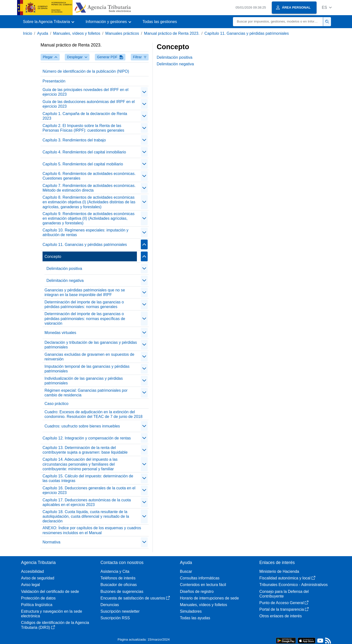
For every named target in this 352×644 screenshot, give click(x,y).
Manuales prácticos (122, 33)
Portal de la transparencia (284, 609)
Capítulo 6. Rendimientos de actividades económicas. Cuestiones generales (89, 176)
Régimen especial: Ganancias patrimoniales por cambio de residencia (86, 393)
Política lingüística (37, 605)
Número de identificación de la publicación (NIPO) (86, 71)
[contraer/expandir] (144, 92)
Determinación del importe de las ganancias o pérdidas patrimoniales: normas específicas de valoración (85, 318)
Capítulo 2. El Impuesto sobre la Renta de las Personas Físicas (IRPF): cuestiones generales (83, 128)
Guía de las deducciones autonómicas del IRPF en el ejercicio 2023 (89, 104)
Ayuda (43, 33)
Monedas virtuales (60, 333)
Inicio (27, 33)
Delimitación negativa (65, 281)
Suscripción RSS (115, 618)
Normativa (51, 542)
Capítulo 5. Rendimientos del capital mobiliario (83, 164)
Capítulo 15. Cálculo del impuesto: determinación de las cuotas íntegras (88, 478)
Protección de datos (38, 598)
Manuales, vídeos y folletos (77, 33)
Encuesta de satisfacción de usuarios (135, 598)
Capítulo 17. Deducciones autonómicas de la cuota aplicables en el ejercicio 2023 (87, 502)
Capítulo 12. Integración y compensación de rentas (87, 438)
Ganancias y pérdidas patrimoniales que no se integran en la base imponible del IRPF (85, 292)
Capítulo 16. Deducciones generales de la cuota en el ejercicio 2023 (89, 490)
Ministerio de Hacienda (279, 571)
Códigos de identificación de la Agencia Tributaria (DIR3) (55, 625)
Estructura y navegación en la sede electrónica (52, 614)
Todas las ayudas (195, 618)
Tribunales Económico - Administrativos (294, 585)
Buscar (186, 571)
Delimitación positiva (64, 269)
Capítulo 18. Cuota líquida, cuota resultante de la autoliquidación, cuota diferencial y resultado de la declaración (86, 516)
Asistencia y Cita (115, 571)
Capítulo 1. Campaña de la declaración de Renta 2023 (85, 116)
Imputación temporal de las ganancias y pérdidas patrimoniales (87, 369)
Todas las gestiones (160, 22)
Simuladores (191, 611)
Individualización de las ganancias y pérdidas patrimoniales (84, 381)
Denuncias (110, 605)
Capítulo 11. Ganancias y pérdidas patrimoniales (247, 33)
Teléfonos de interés (118, 578)
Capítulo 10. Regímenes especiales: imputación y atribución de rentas (85, 232)
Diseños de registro (197, 592)
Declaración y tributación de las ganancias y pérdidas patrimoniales (91, 345)
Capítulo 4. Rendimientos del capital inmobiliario (84, 152)
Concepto (53, 257)
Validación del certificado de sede (50, 592)
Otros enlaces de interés (280, 616)
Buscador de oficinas (119, 585)
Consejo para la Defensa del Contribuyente (284, 594)
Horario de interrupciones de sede (209, 598)
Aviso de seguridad (38, 578)
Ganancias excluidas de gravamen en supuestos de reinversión (89, 357)
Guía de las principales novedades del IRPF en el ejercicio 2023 (85, 92)
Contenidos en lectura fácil (203, 585)
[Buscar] (278, 22)
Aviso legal (30, 585)
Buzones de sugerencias (122, 592)
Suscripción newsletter (120, 611)
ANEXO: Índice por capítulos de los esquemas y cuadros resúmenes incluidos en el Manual (92, 530)
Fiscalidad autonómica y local (287, 578)
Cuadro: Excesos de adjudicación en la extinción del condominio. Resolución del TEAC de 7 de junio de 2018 (93, 414)
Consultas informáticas (200, 578)
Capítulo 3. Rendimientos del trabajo (74, 140)
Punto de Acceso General (284, 603)
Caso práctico (56, 404)
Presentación (54, 81)
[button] (327, 7)
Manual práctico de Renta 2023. (172, 33)
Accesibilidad (32, 571)
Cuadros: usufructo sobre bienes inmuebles (82, 426)
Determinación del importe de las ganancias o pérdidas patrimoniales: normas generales (84, 304)
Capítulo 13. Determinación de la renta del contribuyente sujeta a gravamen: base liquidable (85, 450)
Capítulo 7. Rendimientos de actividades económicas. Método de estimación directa (89, 188)
